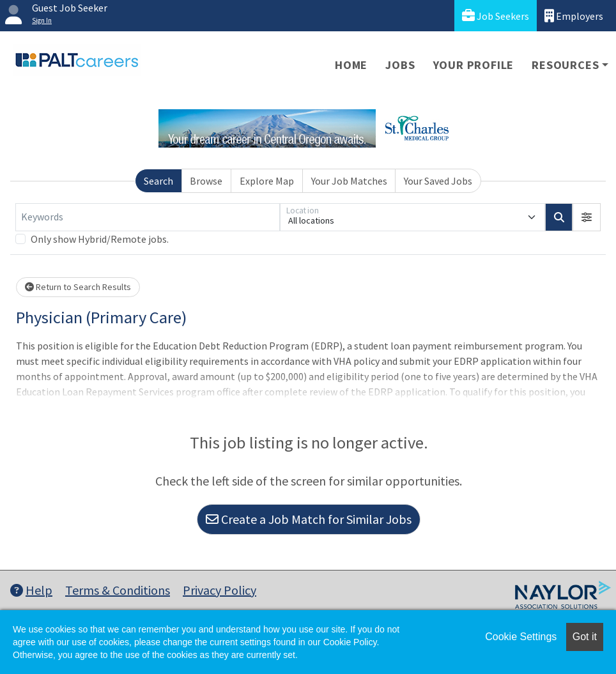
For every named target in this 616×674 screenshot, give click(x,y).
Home (351, 65)
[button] (587, 217)
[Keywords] (148, 217)
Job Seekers (496, 16)
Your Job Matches (349, 181)
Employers (574, 16)
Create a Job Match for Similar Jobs (309, 519)
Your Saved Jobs (438, 181)
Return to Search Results (78, 287)
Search (158, 181)
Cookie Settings (521, 637)
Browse (206, 181)
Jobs (400, 65)
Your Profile (474, 65)
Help (31, 590)
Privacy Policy (219, 590)
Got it (585, 637)
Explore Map (267, 181)
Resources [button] (565, 65)
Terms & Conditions (118, 590)
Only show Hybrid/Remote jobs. (100, 239)
